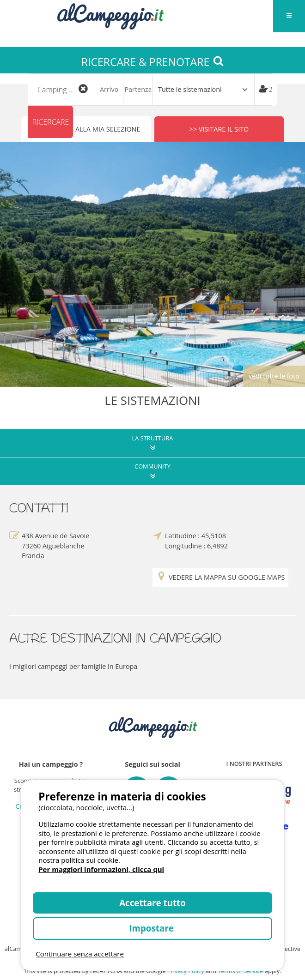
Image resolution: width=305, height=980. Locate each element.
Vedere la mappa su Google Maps (220, 578)
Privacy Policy (186, 971)
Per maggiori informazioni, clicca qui (101, 869)
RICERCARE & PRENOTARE (152, 62)
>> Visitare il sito (219, 129)
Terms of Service (240, 971)
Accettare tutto (152, 903)
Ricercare (51, 122)
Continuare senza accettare (80, 954)
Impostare (152, 928)
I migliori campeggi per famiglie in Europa (73, 666)
